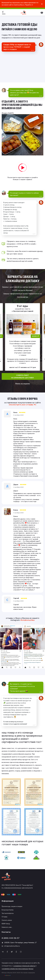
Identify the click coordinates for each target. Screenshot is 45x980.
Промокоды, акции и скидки (12, 906)
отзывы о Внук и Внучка (23, 399)
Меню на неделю (23, 384)
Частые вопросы (8, 913)
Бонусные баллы (8, 910)
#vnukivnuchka (27, 620)
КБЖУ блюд (6, 924)
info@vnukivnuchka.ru (12, 946)
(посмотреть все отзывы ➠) (22, 405)
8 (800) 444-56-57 (11, 938)
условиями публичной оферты (24, 966)
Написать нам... (7, 927)
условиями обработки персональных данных (18, 969)
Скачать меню (7, 920)
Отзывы (4, 917)
